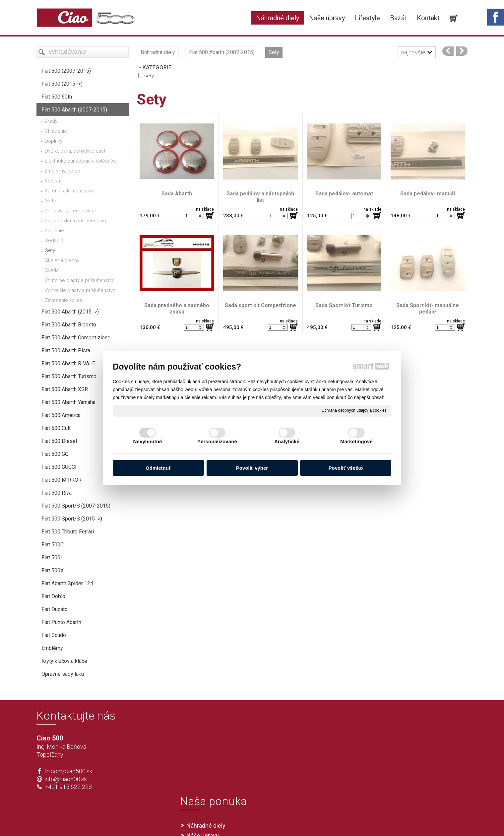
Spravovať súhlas (350, 820)
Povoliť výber (252, 468)
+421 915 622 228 (68, 787)
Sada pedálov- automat (344, 194)
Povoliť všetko (346, 468)
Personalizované (217, 441)
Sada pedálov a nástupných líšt (261, 197)
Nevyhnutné (148, 441)
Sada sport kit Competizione (260, 305)
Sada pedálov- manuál (428, 194)
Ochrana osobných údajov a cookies (354, 410)
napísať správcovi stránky (233, 820)
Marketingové (356, 441)
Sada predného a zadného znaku (177, 309)
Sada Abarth (177, 194)
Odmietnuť (158, 468)
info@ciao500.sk (66, 779)
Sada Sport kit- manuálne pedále (428, 309)
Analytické (287, 441)
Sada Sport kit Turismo (344, 305)
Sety (149, 76)
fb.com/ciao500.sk (68, 771)
